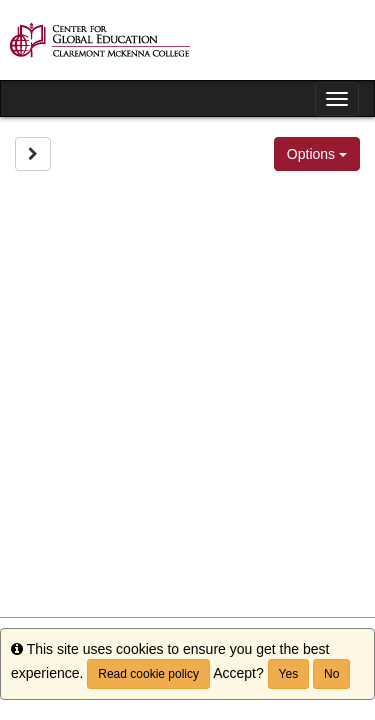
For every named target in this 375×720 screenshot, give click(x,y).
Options (317, 154)
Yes (289, 674)
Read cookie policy (148, 674)
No (331, 674)
